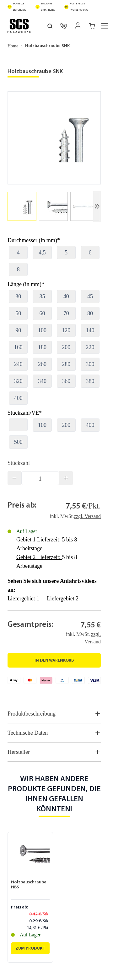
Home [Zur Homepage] (13, 46)
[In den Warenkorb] (54, 660)
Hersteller (54, 752)
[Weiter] (97, 206)
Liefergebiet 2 (63, 599)
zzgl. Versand (87, 516)
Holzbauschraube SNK (47, 46)
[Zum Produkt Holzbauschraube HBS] (30, 948)
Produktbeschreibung (54, 714)
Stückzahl (19, 463)
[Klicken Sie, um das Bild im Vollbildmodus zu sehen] (54, 138)
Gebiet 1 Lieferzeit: (39, 540)
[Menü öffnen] (105, 26)
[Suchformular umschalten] (50, 26)
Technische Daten (54, 733)
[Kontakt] (63, 26)
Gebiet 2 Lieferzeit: (39, 557)
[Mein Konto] (78, 25)
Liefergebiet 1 (23, 599)
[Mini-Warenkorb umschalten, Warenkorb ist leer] (92, 26)
